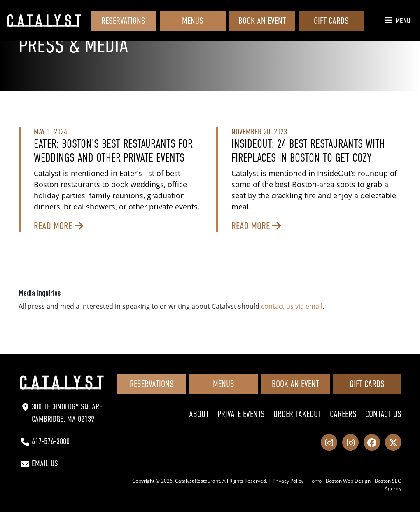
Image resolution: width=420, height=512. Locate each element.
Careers (343, 414)
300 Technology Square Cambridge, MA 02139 (67, 413)
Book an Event (262, 21)
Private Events (241, 414)
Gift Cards (331, 21)
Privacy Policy (288, 481)
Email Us (45, 464)
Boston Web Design (348, 481)
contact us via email (292, 306)
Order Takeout (297, 414)
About (199, 414)
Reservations (123, 21)
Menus (193, 21)
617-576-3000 (51, 441)
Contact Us (383, 414)
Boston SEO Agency (388, 485)
